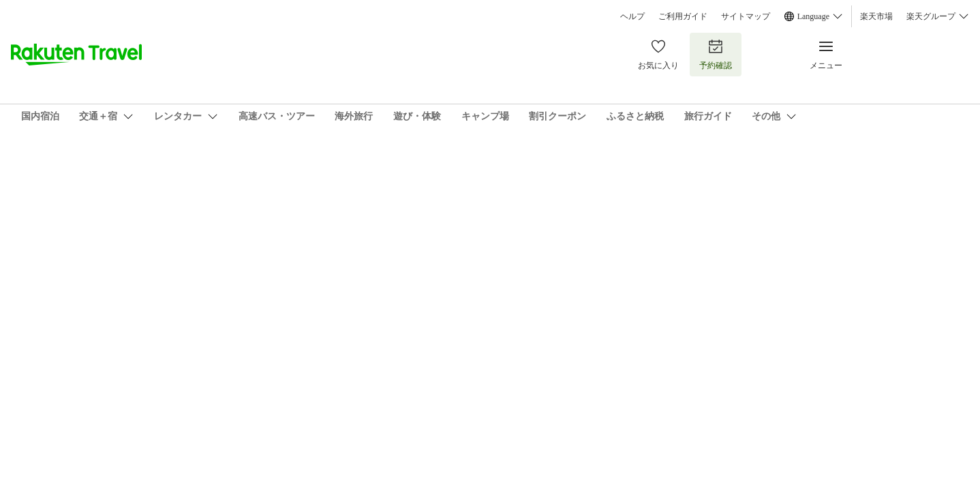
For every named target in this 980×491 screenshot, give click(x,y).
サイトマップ (746, 16)
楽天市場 (876, 16)
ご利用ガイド (683, 16)
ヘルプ (632, 16)
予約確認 (716, 54)
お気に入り (658, 54)
